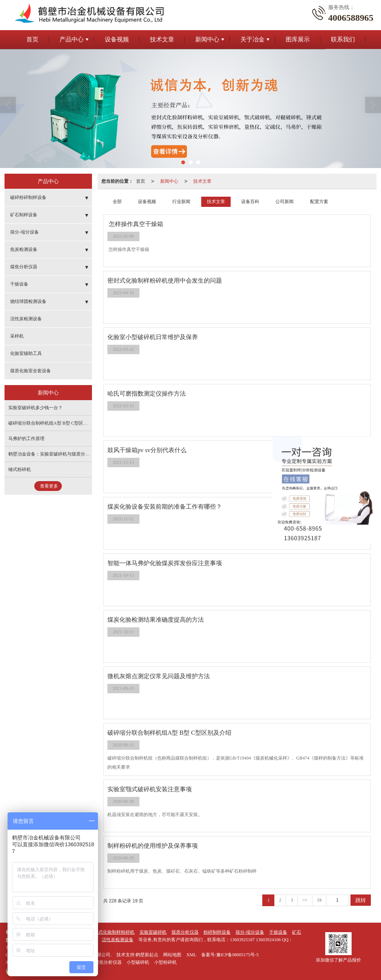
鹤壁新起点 (147, 955)
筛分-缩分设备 (24, 232)
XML (191, 955)
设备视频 (117, 39)
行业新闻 (181, 202)
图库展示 (298, 39)
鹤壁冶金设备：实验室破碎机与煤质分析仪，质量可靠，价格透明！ (76, 454)
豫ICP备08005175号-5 (238, 955)
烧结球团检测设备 (28, 301)
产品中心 (72, 39)
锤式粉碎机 (20, 469)
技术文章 (162, 39)
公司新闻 (285, 202)
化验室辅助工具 (26, 353)
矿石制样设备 (24, 215)
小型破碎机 (138, 962)
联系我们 (343, 39)
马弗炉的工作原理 (26, 439)
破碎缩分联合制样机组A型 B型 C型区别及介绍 (55, 423)
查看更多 (49, 486)
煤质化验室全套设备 (31, 371)
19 (319, 900)
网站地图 (172, 955)
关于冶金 (252, 39)
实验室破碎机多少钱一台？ (35, 408)
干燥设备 (19, 284)
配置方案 (319, 202)
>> (305, 900)
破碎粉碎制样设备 (28, 197)
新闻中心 (207, 39)
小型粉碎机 (165, 962)
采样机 (17, 336)
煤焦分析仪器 (24, 267)
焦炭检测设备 (24, 249)
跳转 (361, 900)
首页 (32, 39)
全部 (117, 202)
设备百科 (250, 202)
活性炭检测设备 (26, 319)
